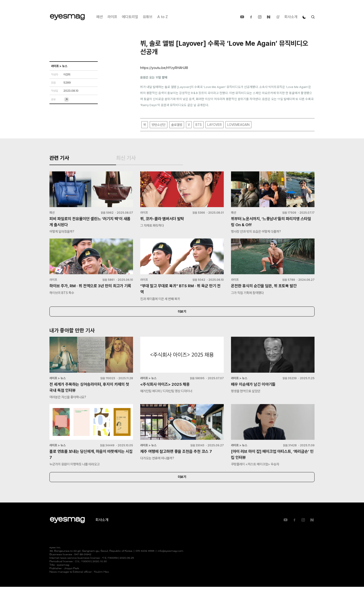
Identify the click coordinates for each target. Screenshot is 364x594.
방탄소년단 (159, 125)
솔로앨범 (177, 125)
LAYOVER (214, 125)
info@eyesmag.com (171, 558)
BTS (199, 125)
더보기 (182, 317)
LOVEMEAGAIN (238, 125)
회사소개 (291, 17)
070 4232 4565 (145, 558)
